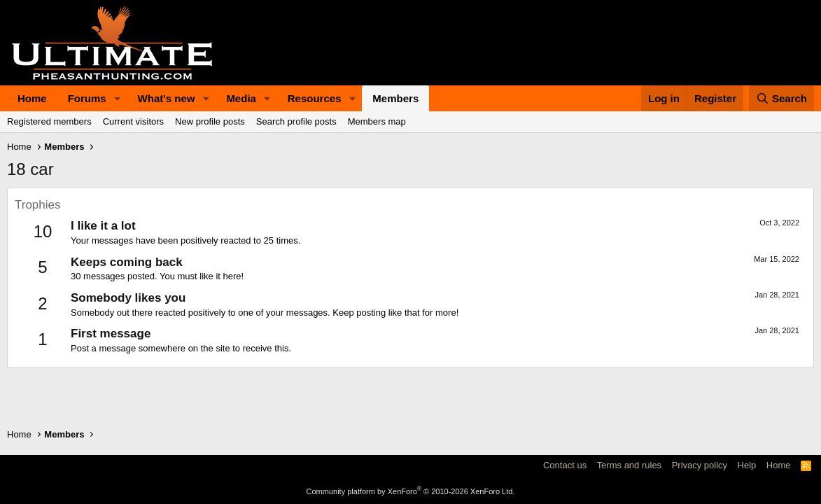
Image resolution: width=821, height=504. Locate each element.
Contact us (565, 465)
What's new (167, 98)
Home (32, 98)
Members (395, 98)
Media (241, 98)
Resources (315, 98)
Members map (377, 121)
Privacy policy (700, 465)
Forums (87, 98)
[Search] (782, 98)
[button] (118, 98)
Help (747, 465)
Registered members (49, 121)
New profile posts (210, 121)
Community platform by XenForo (411, 491)
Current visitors (133, 121)
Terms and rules (629, 465)
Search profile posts (296, 121)
